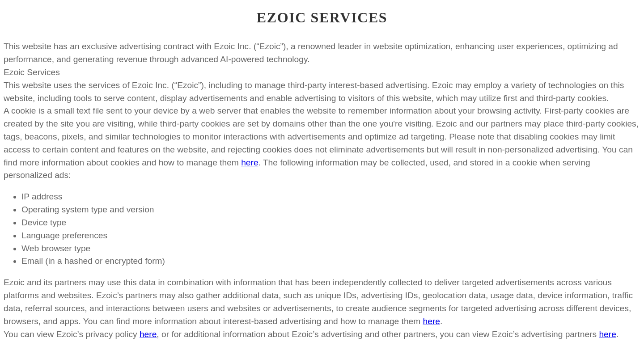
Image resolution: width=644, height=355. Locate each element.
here (250, 163)
